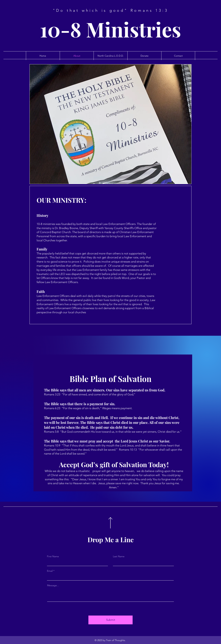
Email (50, 571)
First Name (53, 556)
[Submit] (110, 620)
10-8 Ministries (110, 29)
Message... (53, 585)
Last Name (119, 556)
